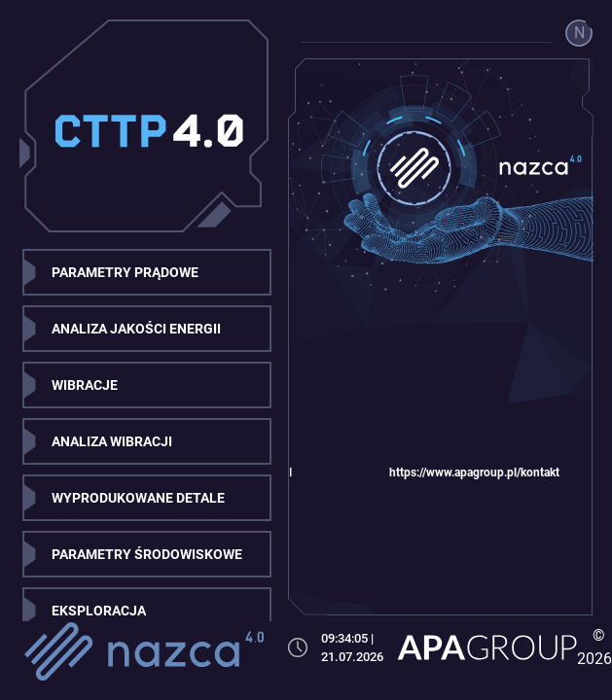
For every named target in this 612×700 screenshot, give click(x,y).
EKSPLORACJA (99, 611)
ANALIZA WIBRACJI (112, 441)
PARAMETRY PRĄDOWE (125, 272)
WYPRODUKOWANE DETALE (138, 498)
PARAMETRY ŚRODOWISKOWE (147, 554)
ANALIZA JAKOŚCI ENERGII (136, 329)
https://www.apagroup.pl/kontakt (474, 472)
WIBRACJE (85, 385)
